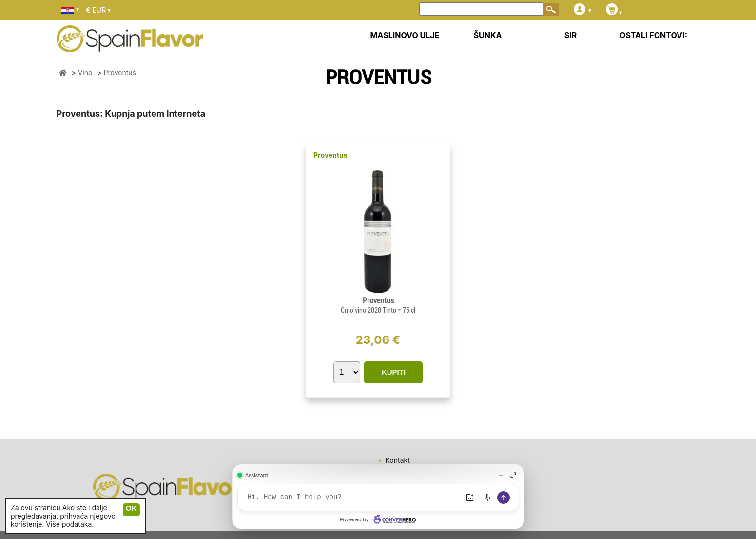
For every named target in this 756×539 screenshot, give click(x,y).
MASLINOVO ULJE (405, 35)
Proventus (330, 155)
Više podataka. (70, 524)
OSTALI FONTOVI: (653, 35)
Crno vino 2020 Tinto (369, 310)
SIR (571, 35)
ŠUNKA (488, 35)
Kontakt (398, 460)
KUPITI (394, 372)
